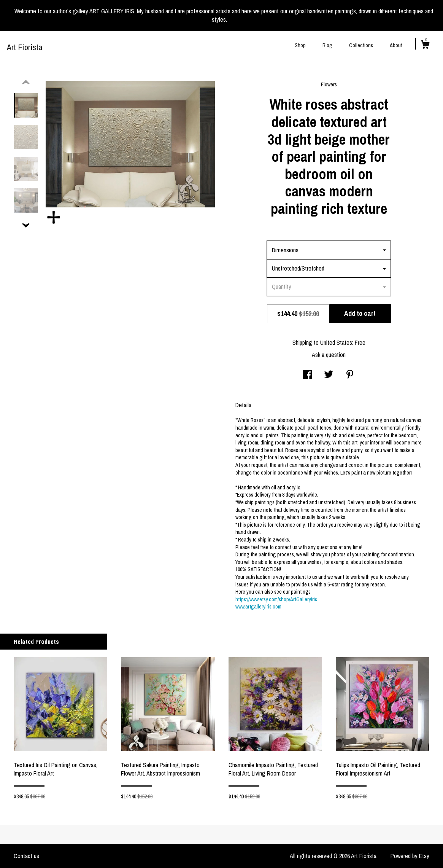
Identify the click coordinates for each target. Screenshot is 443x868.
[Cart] (425, 46)
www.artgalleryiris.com (258, 607)
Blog (327, 45)
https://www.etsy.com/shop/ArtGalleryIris (276, 599)
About (396, 45)
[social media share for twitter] (329, 375)
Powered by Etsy (410, 856)
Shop (300, 45)
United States (336, 342)
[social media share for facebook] (308, 375)
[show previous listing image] (26, 83)
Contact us (26, 856)
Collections (361, 45)
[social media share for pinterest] (350, 375)
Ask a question (329, 355)
